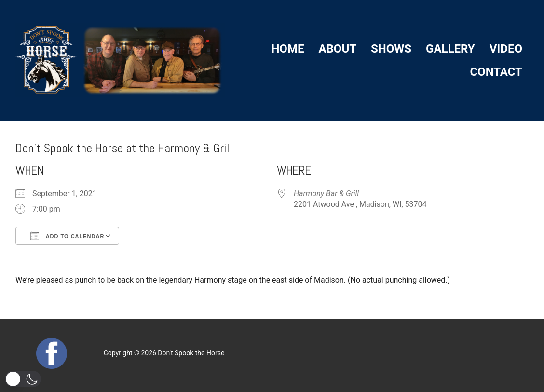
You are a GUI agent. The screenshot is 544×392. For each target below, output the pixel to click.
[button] (23, 379)
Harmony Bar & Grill (326, 194)
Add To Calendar (67, 236)
